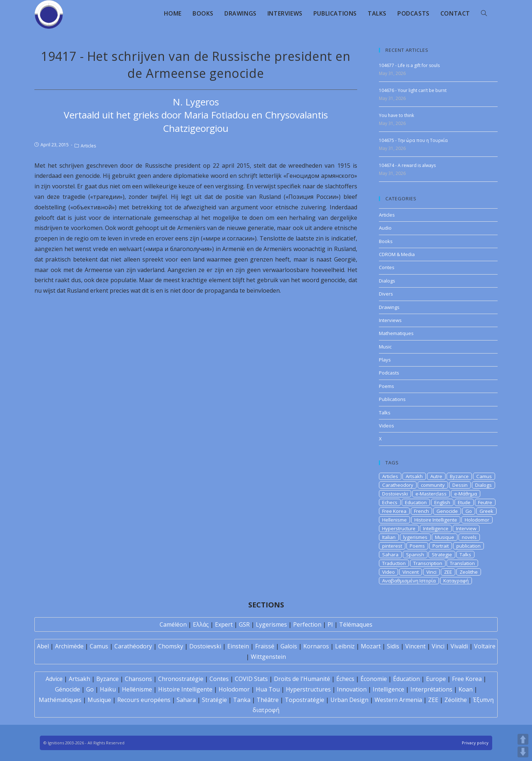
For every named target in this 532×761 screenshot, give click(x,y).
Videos (387, 426)
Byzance (459, 476)
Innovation (352, 689)
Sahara (390, 555)
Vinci (431, 572)
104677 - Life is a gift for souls (409, 65)
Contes (387, 267)
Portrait (441, 546)
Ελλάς (201, 624)
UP (523, 739)
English (442, 502)
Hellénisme (137, 689)
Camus (484, 476)
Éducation (406, 679)
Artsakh (414, 476)
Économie (374, 679)
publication (468, 546)
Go (469, 511)
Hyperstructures (308, 689)
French (421, 511)
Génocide (67, 689)
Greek (486, 511)
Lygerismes (271, 624)
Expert (224, 624)
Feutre (485, 502)
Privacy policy (475, 743)
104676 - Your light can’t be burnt (413, 90)
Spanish (415, 555)
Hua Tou (268, 689)
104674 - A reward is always (407, 165)
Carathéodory (133, 646)
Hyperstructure (399, 528)
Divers (386, 294)
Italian (389, 537)
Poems (387, 386)
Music (385, 347)
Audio (385, 228)
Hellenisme (394, 520)
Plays (385, 360)
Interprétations (431, 689)
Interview (466, 528)
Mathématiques (60, 700)
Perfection (307, 624)
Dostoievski (395, 494)
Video (389, 572)
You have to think (396, 115)
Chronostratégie (181, 679)
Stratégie (214, 700)
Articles (88, 146)
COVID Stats (251, 679)
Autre (436, 476)
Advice (54, 679)
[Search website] (484, 13)
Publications (392, 399)
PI (330, 624)
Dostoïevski (205, 646)
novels (469, 537)
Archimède (69, 646)
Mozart (371, 646)
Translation (462, 563)
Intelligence (436, 528)
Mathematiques (396, 333)
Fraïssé (265, 646)
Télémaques (356, 624)
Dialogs (387, 281)
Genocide (447, 511)
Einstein (238, 646)
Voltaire (485, 646)
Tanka (242, 700)
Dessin (460, 485)
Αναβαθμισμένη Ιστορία (409, 581)
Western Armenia (398, 700)
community (433, 485)
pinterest (392, 546)
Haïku (108, 689)
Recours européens (144, 700)
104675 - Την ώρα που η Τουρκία (413, 140)
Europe (436, 679)
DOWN (523, 752)
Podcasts (389, 373)
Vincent (411, 572)
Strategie (442, 555)
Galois (289, 646)
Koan (466, 689)
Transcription (428, 563)
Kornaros (316, 646)
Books (386, 241)
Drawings (389, 307)
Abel (43, 646)
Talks (385, 413)
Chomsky (171, 646)
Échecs (345, 679)
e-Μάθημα (466, 494)
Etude (464, 502)
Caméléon (173, 624)
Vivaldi (459, 646)
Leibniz (345, 646)
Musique (445, 537)
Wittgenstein (268, 657)
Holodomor (477, 520)
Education (416, 502)
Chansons (138, 679)
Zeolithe (469, 572)
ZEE (448, 572)
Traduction (394, 563)
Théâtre (268, 700)
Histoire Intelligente (436, 520)
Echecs (390, 502)
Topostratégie (305, 700)
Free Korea (394, 511)
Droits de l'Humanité (302, 679)
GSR (244, 624)
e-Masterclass (431, 494)
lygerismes (415, 537)
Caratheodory (398, 485)
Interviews (390, 320)
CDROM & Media (397, 254)
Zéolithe (456, 700)
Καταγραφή (456, 581)
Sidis (393, 646)
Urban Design (349, 700)
